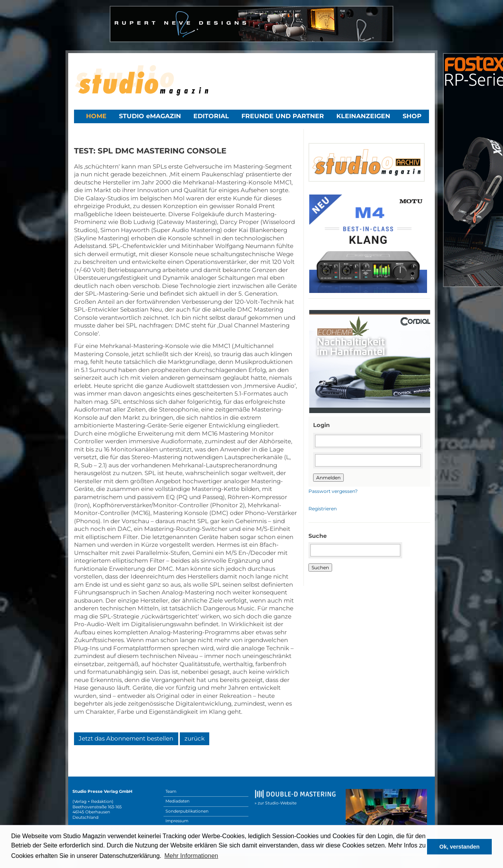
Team (171, 791)
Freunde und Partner (283, 116)
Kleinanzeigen (363, 116)
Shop (412, 116)
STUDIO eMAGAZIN (150, 116)
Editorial (211, 116)
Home (96, 116)
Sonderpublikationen (187, 811)
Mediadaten (177, 801)
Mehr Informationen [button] (191, 856)
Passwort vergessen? (333, 491)
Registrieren (323, 509)
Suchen (320, 567)
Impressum (177, 821)
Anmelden (328, 478)
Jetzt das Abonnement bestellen (126, 738)
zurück (195, 738)
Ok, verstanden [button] (460, 847)
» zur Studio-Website (276, 803)
